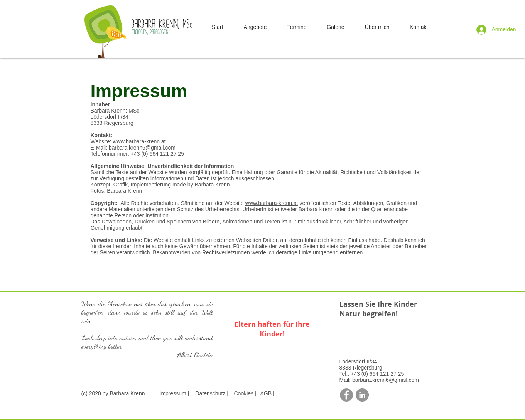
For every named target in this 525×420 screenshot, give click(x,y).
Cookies (244, 393)
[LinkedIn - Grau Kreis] (362, 395)
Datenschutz (211, 393)
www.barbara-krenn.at (139, 141)
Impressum (173, 393)
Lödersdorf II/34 (358, 361)
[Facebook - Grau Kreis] (346, 395)
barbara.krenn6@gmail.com (142, 148)
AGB (266, 393)
